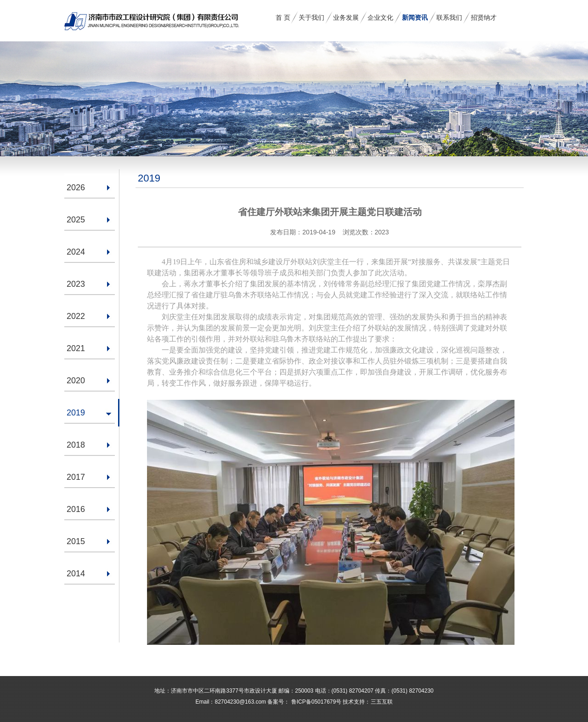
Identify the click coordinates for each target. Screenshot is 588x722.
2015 (76, 541)
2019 (76, 413)
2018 (76, 445)
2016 (76, 509)
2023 (76, 284)
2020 (76, 381)
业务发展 (346, 17)
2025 (76, 220)
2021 (76, 348)
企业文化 (380, 17)
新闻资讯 (415, 17)
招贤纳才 (484, 17)
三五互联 (382, 702)
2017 (76, 477)
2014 (76, 574)
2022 (76, 316)
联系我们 (449, 17)
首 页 (283, 17)
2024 (76, 252)
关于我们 (311, 17)
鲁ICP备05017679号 (315, 702)
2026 (76, 188)
